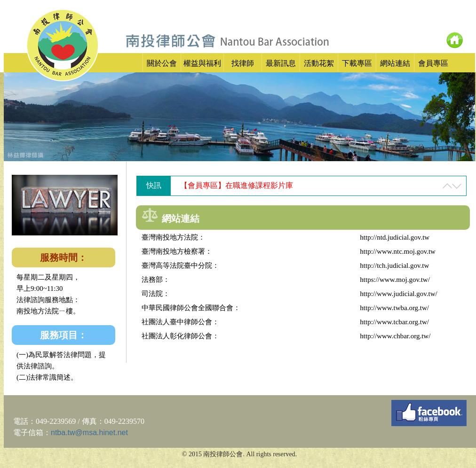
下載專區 (357, 63)
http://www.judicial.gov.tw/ (398, 294)
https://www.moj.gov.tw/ (395, 280)
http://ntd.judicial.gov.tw (395, 237)
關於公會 (162, 63)
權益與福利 (202, 63)
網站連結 (395, 63)
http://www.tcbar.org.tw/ (394, 322)
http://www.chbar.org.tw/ (395, 336)
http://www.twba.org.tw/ (394, 308)
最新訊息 (281, 63)
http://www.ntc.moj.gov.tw (398, 251)
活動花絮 (319, 63)
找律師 (243, 63)
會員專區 (433, 63)
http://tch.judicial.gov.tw (394, 265)
